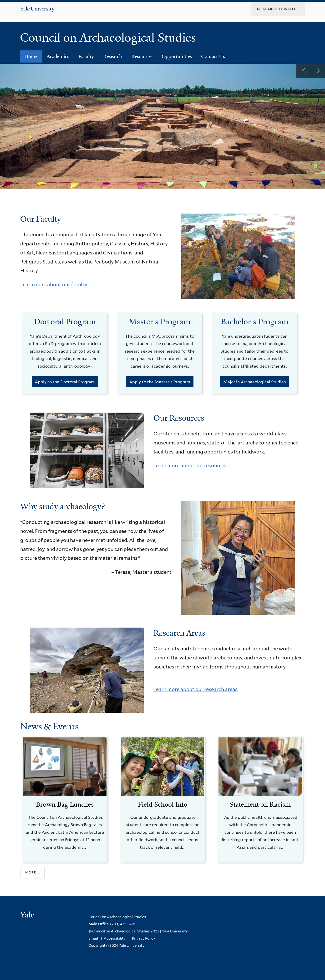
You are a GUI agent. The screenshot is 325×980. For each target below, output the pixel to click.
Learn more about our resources (190, 466)
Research (113, 57)
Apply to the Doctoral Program (65, 382)
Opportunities (177, 57)
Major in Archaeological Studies (255, 382)
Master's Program (160, 322)
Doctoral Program (65, 322)
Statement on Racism (260, 805)
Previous (304, 71)
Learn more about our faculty (54, 285)
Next (318, 71)
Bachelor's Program (255, 322)
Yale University (175, 931)
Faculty (86, 57)
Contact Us (213, 57)
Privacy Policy (144, 939)
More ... (33, 873)
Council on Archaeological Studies (111, 38)
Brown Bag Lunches (65, 805)
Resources (142, 57)
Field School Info (163, 805)
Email (93, 939)
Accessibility (115, 939)
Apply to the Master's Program (160, 382)
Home (31, 57)
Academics (58, 57)
